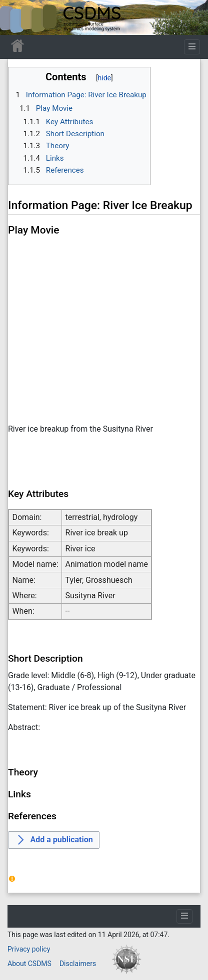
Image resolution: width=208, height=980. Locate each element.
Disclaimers (78, 964)
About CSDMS (29, 964)
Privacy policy (29, 949)
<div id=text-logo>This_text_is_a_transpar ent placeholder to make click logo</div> (16, 17)
